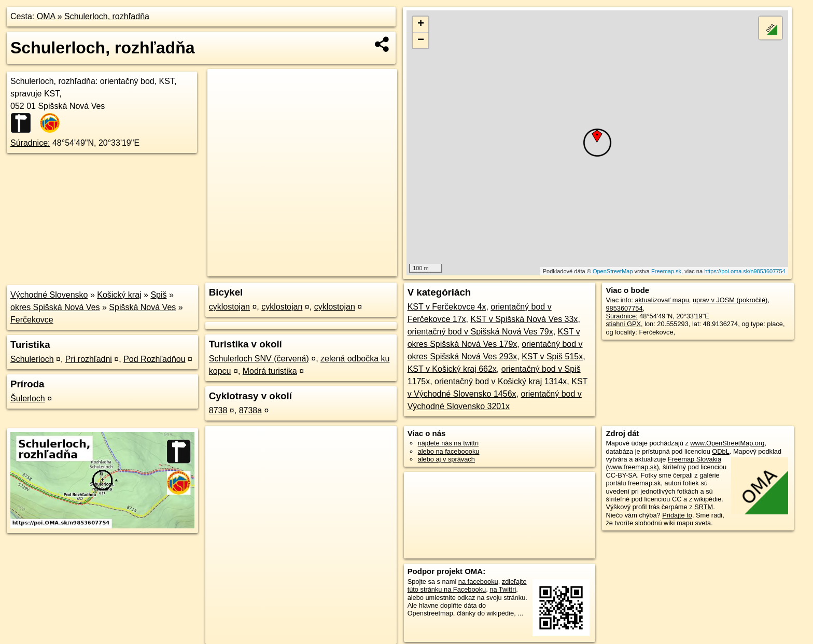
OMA (46, 16)
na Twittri (503, 589)
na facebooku (478, 582)
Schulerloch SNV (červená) (259, 359)
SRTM (704, 507)
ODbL (720, 451)
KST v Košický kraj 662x (452, 369)
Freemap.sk (666, 271)
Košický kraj (119, 295)
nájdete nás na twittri (448, 443)
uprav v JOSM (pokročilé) (730, 300)
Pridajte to (677, 515)
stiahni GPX (623, 324)
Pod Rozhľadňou (154, 359)
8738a (251, 410)
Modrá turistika (270, 371)
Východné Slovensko (49, 295)
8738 (218, 410)
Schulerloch (32, 359)
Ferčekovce (32, 320)
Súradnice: (30, 143)
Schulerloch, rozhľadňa (107, 16)
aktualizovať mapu (662, 300)
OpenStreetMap (613, 271)
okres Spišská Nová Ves (55, 307)
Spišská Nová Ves (142, 307)
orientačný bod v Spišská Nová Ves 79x (480, 332)
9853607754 (624, 308)
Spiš (158, 295)
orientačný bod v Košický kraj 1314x (501, 381)
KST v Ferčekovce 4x (447, 307)
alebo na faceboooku (449, 451)
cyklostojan (229, 307)
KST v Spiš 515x (552, 356)
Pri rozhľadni (89, 359)
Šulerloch (28, 398)
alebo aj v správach (446, 459)
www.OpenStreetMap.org (727, 443)
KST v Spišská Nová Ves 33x (524, 319)
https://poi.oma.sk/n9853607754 (745, 271)
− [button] (421, 40)
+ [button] (421, 24)
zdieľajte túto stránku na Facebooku (467, 585)
